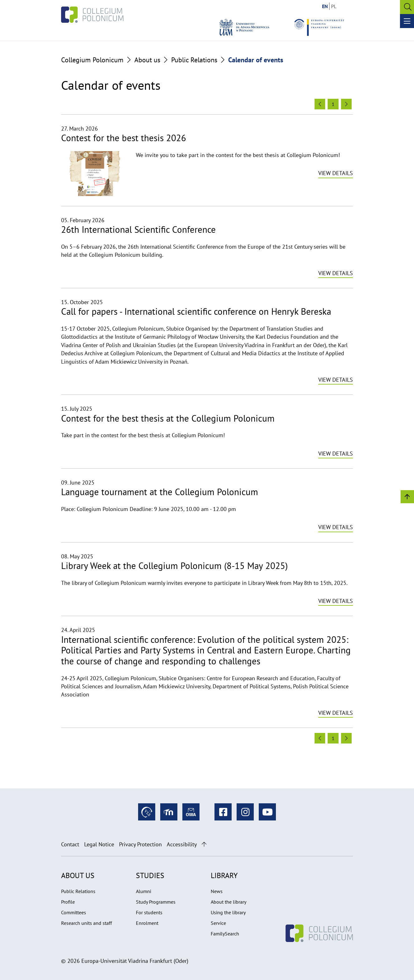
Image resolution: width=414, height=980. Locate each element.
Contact (70, 844)
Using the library (228, 912)
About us (147, 60)
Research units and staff (87, 923)
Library (224, 875)
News (217, 891)
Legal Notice (99, 844)
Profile (68, 902)
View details (336, 173)
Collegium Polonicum (92, 60)
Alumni (144, 891)
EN (325, 6)
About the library (229, 902)
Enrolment (147, 923)
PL (334, 6)
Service (218, 923)
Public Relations (194, 60)
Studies (150, 875)
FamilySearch (225, 934)
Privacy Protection (140, 844)
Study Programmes (156, 902)
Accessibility (182, 844)
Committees (74, 912)
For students (149, 912)
